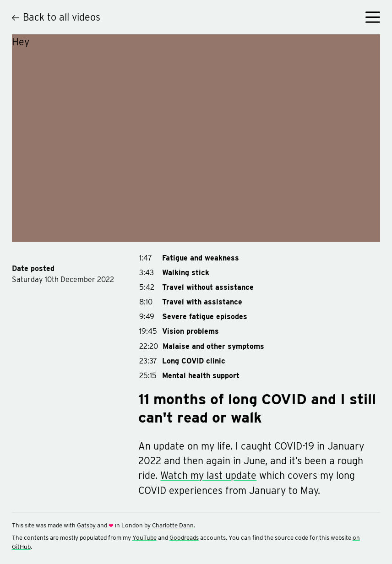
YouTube (144, 537)
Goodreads (184, 537)
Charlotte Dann (173, 525)
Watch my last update (208, 475)
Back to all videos (56, 17)
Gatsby (86, 525)
